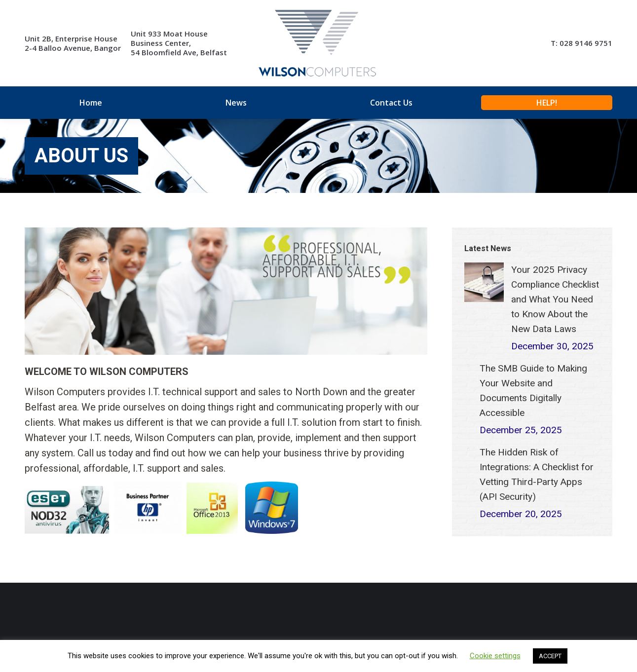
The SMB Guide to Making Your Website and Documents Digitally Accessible (533, 391)
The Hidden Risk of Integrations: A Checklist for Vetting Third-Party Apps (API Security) (537, 474)
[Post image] (484, 282)
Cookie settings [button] (495, 656)
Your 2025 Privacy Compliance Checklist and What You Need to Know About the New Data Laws (555, 299)
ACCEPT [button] (550, 656)
